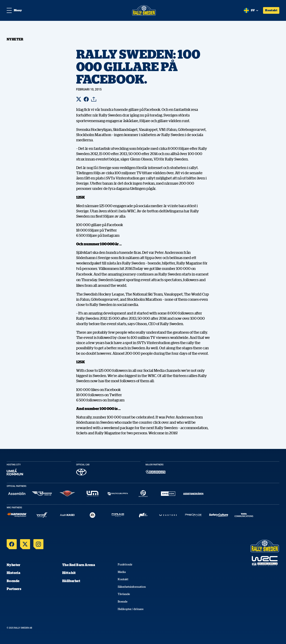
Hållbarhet (71, 581)
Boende (13, 581)
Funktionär (125, 564)
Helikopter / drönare (131, 609)
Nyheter (14, 565)
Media (122, 572)
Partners (14, 589)
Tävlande (124, 594)
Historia (13, 573)
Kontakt (271, 10)
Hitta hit (69, 573)
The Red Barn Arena (79, 565)
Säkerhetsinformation (132, 587)
